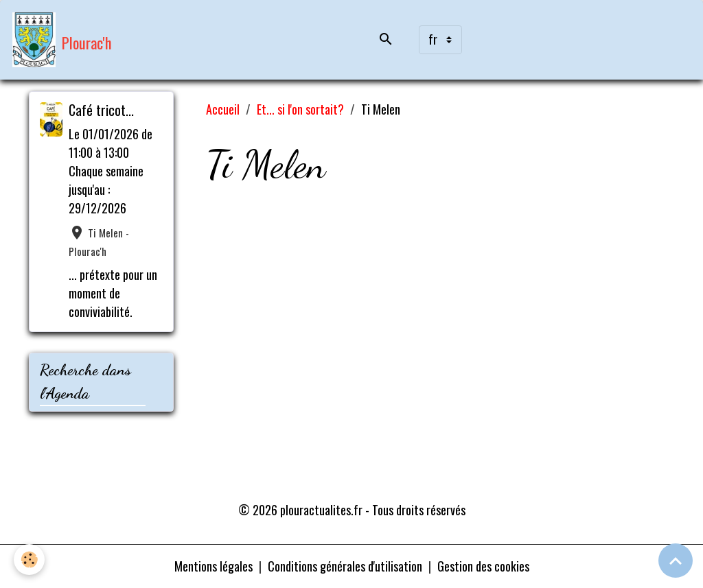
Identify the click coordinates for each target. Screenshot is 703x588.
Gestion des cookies (483, 566)
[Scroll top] (676, 561)
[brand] (62, 40)
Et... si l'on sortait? (300, 109)
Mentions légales (214, 566)
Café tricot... (101, 110)
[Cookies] (29, 560)
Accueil (223, 109)
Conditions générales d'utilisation (345, 566)
